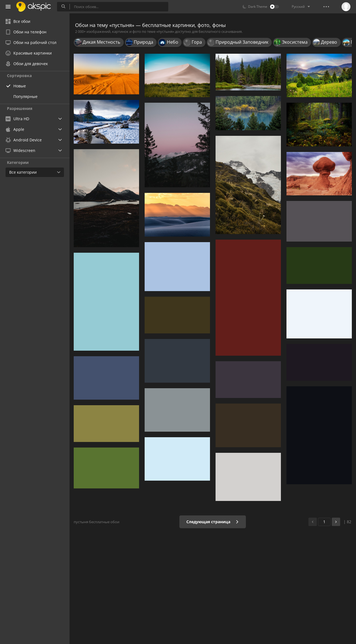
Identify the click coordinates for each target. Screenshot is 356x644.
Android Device (24, 140)
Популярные (25, 96)
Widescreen (20, 150)
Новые (20, 86)
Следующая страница (213, 522)
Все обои (18, 21)
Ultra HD (17, 119)
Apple (15, 129)
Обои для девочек (27, 64)
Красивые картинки (29, 53)
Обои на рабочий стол (31, 42)
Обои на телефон (26, 32)
